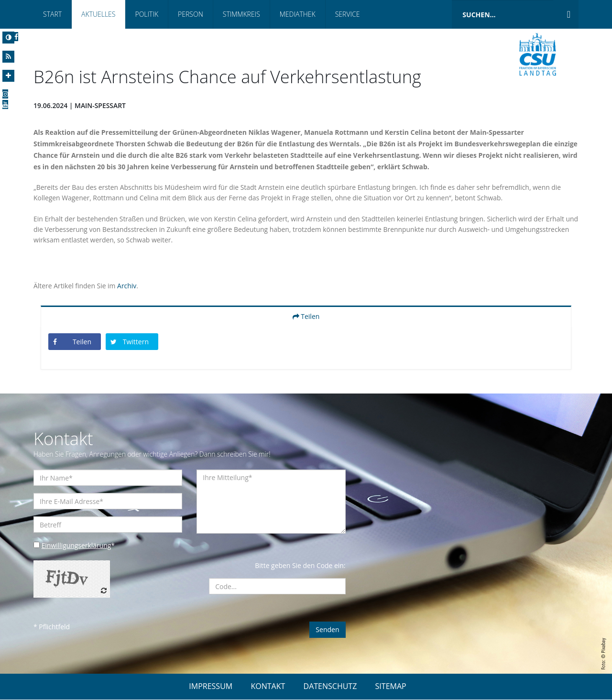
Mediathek (298, 14)
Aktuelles (98, 14)
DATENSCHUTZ (330, 687)
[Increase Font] (8, 76)
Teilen (306, 317)
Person (191, 14)
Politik (147, 14)
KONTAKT (268, 687)
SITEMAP (391, 687)
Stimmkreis (241, 14)
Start (52, 14)
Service (348, 14)
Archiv (127, 286)
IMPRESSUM (211, 687)
